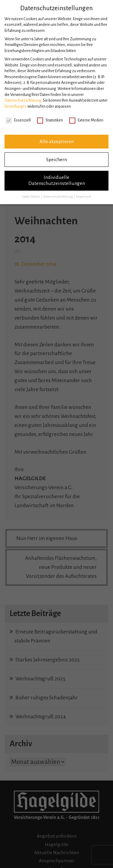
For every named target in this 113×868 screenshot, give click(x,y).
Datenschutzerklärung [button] (58, 197)
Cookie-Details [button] (31, 197)
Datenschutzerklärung (23, 100)
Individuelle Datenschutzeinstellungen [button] (57, 180)
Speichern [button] (56, 160)
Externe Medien (86, 120)
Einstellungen (16, 106)
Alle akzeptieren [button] (57, 142)
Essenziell (18, 120)
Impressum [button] (84, 197)
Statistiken (50, 120)
